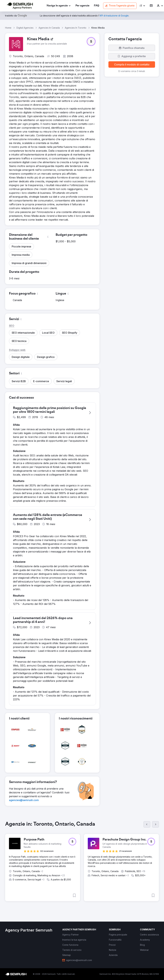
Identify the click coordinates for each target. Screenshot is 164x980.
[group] (82, 864)
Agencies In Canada (49, 28)
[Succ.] (156, 824)
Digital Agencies (25, 28)
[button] (143, 6)
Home (8, 28)
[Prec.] (147, 824)
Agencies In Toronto (76, 28)
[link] (82, 6)
